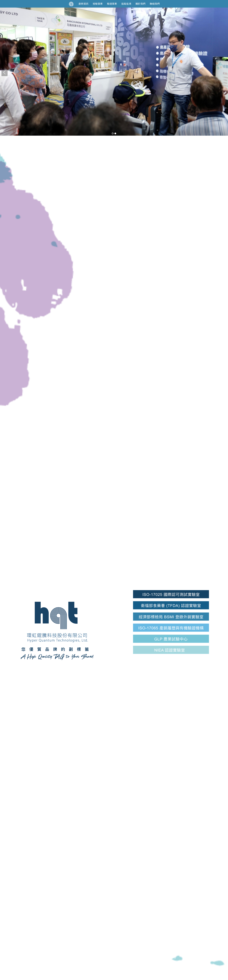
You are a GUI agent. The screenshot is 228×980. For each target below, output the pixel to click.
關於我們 (140, 4)
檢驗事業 (98, 4)
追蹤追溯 (126, 4)
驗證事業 (112, 4)
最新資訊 (83, 4)
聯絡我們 (155, 4)
